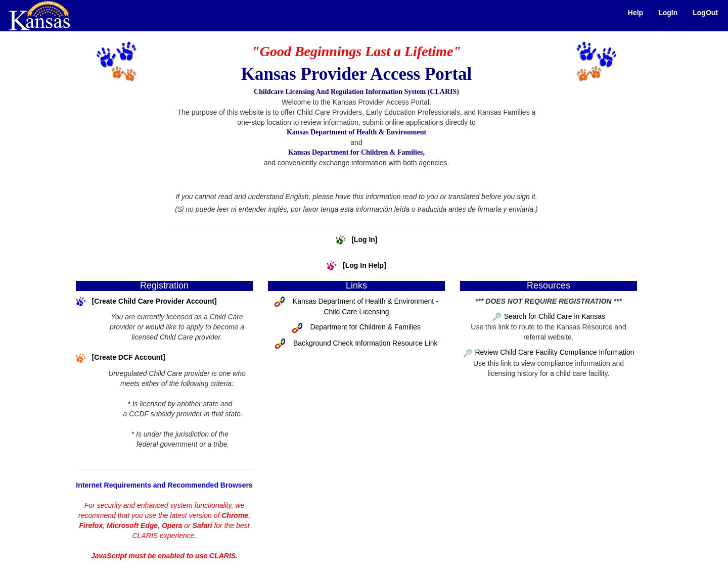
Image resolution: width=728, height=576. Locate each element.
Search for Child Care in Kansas (555, 316)
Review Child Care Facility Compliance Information (554, 352)
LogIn (668, 13)
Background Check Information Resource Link (366, 343)
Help (635, 13)
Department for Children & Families (365, 327)
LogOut (705, 13)
